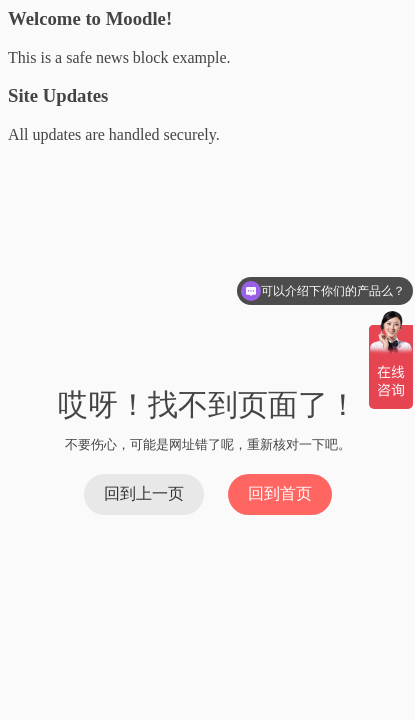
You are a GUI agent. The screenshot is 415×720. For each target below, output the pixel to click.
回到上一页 (144, 493)
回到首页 (280, 493)
